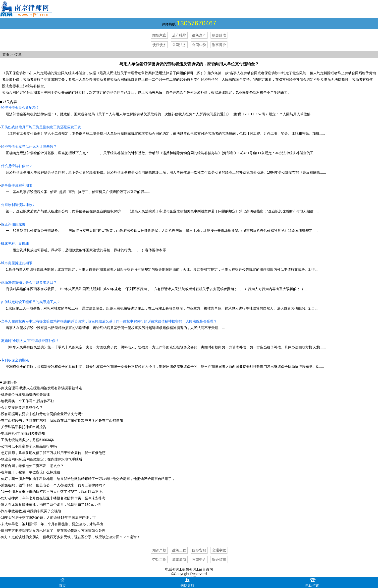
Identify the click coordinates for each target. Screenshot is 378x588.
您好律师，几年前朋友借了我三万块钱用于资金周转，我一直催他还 (53, 453)
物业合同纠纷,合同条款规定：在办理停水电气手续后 (42, 459)
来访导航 (187, 582)
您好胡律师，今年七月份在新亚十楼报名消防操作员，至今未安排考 (53, 498)
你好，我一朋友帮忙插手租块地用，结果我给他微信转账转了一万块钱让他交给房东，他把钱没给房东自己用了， (88, 479)
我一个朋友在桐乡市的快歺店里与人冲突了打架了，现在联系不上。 (53, 492)
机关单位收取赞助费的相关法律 (25, 394)
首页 (6, 55)
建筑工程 (179, 550)
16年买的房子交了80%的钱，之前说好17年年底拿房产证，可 (48, 518)
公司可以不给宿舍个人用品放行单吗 (29, 446)
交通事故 (219, 550)
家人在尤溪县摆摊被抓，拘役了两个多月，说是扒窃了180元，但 (51, 505)
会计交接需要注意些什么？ (22, 407)
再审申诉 (199, 560)
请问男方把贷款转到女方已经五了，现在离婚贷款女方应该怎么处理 (53, 530)
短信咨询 (189, 569)
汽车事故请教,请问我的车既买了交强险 (31, 511)
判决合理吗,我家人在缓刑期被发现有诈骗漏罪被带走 (42, 388)
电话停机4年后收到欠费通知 (23, 433)
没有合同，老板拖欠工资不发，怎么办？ (32, 466)
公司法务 (179, 45)
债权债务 (159, 45)
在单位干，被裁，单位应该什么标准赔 (31, 472)
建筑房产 (199, 35)
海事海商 (179, 560)
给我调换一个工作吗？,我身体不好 (28, 401)
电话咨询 (172, 569)
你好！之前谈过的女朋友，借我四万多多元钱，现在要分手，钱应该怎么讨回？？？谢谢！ (71, 537)
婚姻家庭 (159, 35)
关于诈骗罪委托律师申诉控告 (24, 427)
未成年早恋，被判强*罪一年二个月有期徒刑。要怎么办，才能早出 (52, 524)
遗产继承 (179, 35)
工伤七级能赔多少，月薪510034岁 (28, 440)
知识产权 (159, 550)
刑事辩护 (219, 45)
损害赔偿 (219, 35)
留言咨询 (206, 569)
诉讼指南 (219, 560)
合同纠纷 (199, 45)
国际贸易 (199, 550)
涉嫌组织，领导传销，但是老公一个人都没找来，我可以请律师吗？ (53, 485)
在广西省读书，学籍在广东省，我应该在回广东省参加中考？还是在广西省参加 (62, 420)
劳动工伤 (159, 560)
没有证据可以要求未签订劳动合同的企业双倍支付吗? (42, 414)
